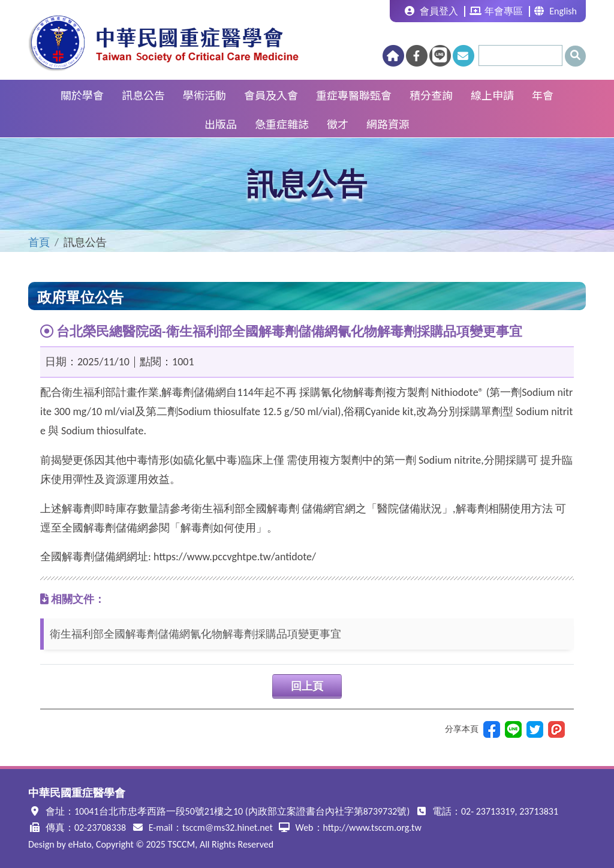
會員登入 (431, 11)
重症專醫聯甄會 (354, 95)
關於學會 (82, 95)
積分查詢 (431, 95)
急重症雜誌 (282, 124)
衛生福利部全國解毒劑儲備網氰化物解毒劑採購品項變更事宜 (195, 634)
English (556, 11)
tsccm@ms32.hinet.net (228, 828)
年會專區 (496, 11)
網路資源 (388, 124)
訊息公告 (143, 95)
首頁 (39, 242)
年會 (543, 95)
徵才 (338, 124)
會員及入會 (271, 95)
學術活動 (204, 95)
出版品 (221, 124)
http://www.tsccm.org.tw (372, 828)
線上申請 (492, 95)
